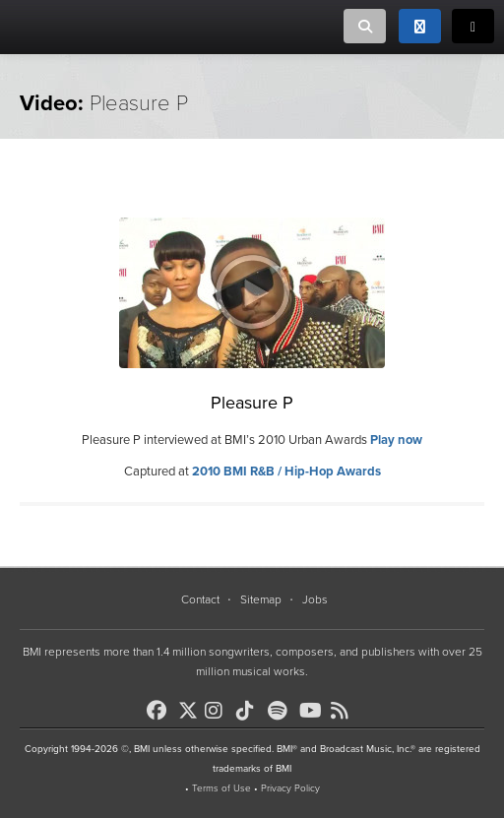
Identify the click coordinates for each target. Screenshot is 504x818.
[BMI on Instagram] (219, 711)
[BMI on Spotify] (282, 711)
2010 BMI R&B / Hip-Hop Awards (286, 472)
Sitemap (261, 599)
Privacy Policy (290, 788)
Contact (200, 599)
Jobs (315, 599)
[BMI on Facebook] (160, 711)
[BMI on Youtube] (313, 711)
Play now (396, 440)
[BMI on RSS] (345, 711)
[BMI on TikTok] (250, 711)
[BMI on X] (189, 705)
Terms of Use (221, 788)
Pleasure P (252, 403)
